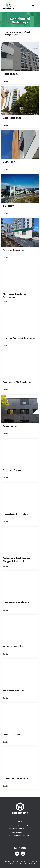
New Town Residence (16, 602)
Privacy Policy (23, 862)
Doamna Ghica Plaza (16, 779)
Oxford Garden (12, 735)
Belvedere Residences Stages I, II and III (16, 560)
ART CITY (8, 206)
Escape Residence (14, 250)
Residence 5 (10, 74)
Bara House (10, 426)
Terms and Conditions (11, 862)
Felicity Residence (14, 691)
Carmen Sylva (12, 470)
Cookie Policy (32, 862)
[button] (33, 6)
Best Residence (12, 118)
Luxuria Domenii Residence (20, 338)
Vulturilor (9, 162)
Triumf (34, 864)
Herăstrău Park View (16, 514)
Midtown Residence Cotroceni (15, 296)
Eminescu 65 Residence (17, 382)
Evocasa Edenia (13, 647)
